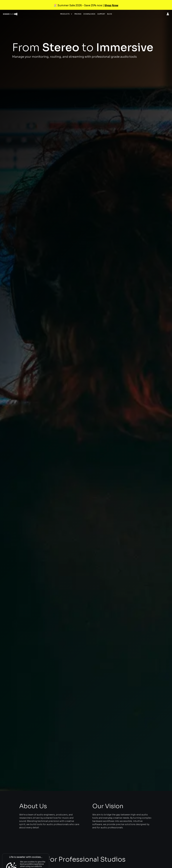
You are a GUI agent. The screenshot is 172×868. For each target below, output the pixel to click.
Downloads (89, 14)
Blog (110, 14)
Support (101, 14)
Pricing (78, 14)
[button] (66, 14)
